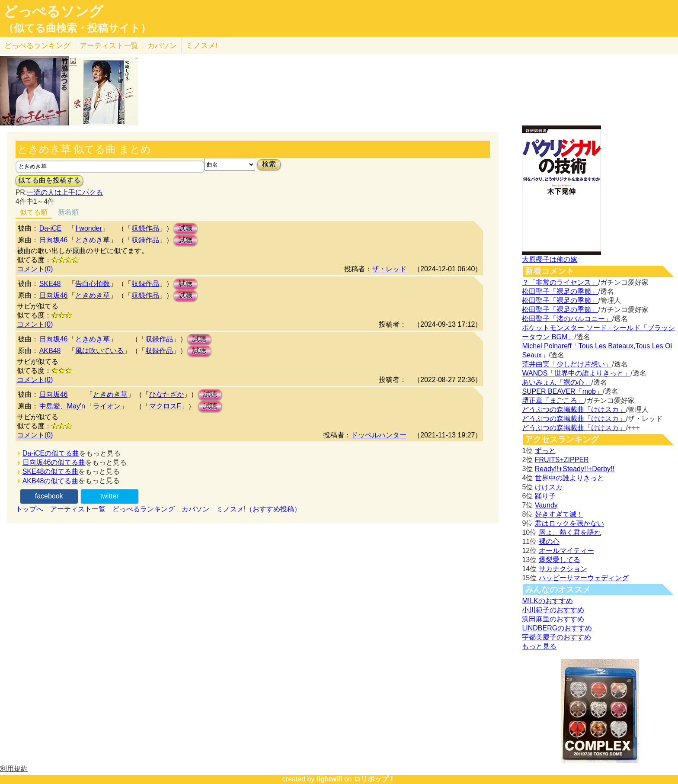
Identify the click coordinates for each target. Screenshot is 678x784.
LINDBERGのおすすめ (557, 628)
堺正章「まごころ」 (553, 400)
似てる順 (34, 212)
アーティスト (109, 46)
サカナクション (563, 569)
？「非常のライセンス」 (560, 282)
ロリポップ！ (374, 779)
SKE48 (50, 284)
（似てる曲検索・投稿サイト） (77, 28)
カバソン (162, 46)
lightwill (329, 779)
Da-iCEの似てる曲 (51, 453)
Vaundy (546, 505)
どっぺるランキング (144, 509)
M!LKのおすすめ (547, 601)
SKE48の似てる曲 (51, 471)
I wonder (88, 228)
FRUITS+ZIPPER (562, 460)
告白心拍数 (93, 284)
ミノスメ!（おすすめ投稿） (259, 509)
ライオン (107, 406)
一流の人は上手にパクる (65, 192)
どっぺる (37, 46)
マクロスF (165, 406)
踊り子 (545, 496)
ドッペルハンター (379, 435)
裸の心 (549, 541)
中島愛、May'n (62, 406)
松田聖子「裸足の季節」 (560, 291)
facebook (49, 496)
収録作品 (145, 228)
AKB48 (50, 351)
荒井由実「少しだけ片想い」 (567, 364)
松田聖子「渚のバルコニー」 (567, 319)
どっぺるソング (53, 11)
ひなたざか (166, 394)
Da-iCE (51, 228)
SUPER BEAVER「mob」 (562, 391)
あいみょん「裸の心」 (556, 382)
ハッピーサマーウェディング (584, 578)
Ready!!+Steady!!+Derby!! (575, 469)
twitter (110, 496)
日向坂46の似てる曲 (54, 462)
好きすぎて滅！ (559, 514)
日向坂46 (54, 240)
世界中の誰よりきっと (569, 478)
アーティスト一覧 (78, 509)
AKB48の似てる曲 (51, 481)
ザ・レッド (389, 269)
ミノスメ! (202, 46)
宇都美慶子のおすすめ (556, 637)
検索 (269, 164)
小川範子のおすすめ (553, 610)
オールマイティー (566, 551)
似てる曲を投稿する (49, 180)
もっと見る (539, 646)
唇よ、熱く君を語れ (570, 532)
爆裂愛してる (560, 560)
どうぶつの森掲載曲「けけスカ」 (574, 410)
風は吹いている (99, 351)
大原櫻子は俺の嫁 (550, 259)
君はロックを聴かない (569, 523)
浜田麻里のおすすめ (553, 619)
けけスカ (549, 487)
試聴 (185, 228)
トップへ (29, 509)
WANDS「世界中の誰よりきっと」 (576, 373)
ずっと (545, 451)
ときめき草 (93, 240)
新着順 (68, 212)
